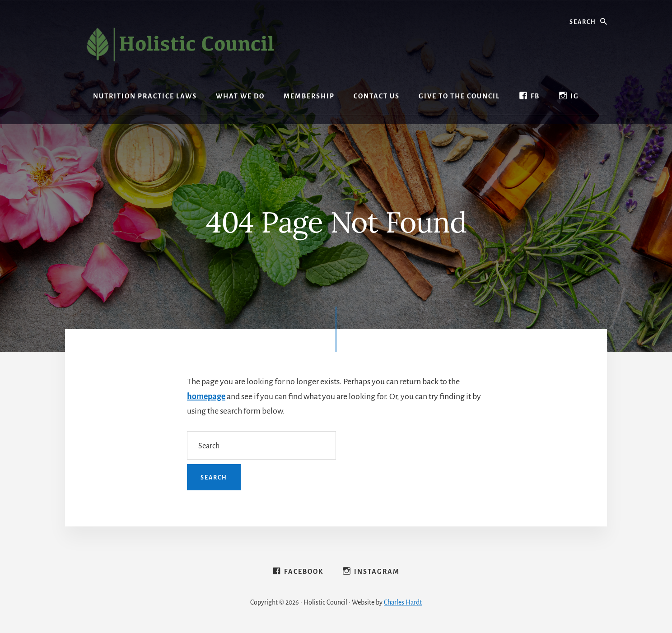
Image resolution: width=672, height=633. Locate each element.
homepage (206, 396)
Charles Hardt (403, 602)
